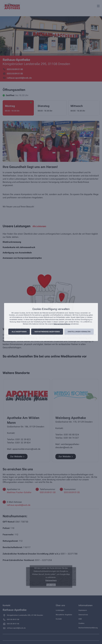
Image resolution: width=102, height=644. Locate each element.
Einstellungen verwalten (79, 332)
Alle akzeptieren (19, 332)
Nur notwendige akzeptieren (47, 332)
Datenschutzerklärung (62, 324)
